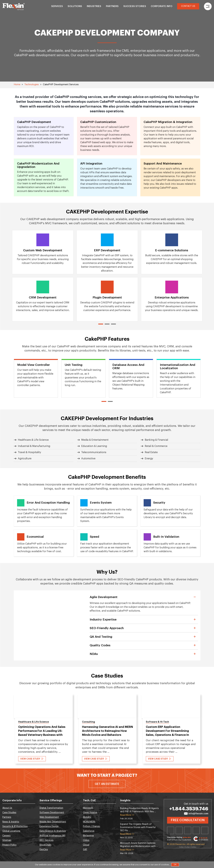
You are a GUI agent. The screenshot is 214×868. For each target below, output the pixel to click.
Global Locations (11, 831)
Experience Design (49, 826)
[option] (43, 276)
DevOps (44, 850)
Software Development (52, 813)
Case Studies (9, 813)
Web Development (49, 817)
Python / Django (92, 826)
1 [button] (101, 324)
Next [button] (208, 731)
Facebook (188, 830)
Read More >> (127, 815)
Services (57, 6)
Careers (6, 836)
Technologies (32, 84)
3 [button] (113, 324)
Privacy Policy (9, 845)
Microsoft (88, 808)
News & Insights (11, 822)
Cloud (86, 845)
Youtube (205, 830)
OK (175, 865)
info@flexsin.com (196, 814)
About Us (7, 808)
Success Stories (135, 6)
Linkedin (171, 830)
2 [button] (107, 324)
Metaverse (88, 836)
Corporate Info (162, 6)
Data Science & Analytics (53, 831)
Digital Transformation (51, 808)
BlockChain (45, 845)
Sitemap (7, 840)
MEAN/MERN (89, 822)
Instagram (196, 830)
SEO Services (47, 840)
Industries (94, 6)
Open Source (90, 813)
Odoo (86, 840)
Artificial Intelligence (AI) (52, 836)
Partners (112, 6)
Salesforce (89, 831)
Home (17, 84)
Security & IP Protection (15, 826)
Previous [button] (6, 731)
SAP (85, 850)
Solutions (75, 6)
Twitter (179, 830)
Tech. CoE (89, 800)
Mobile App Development (53, 822)
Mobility (87, 817)
